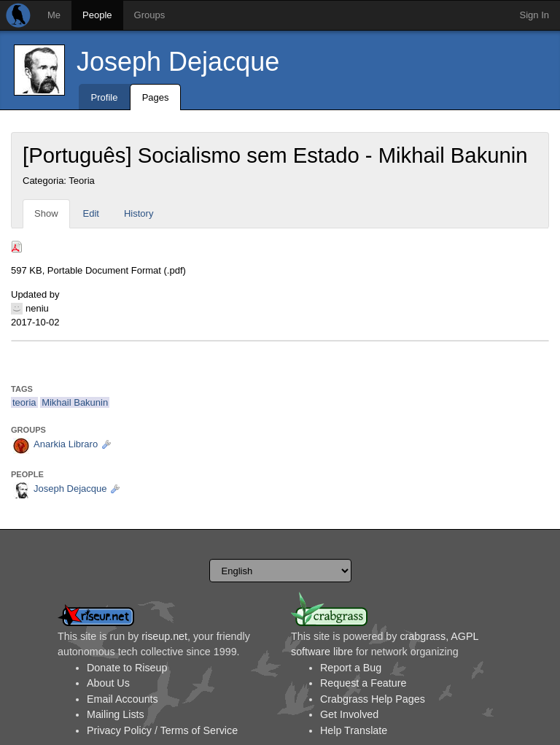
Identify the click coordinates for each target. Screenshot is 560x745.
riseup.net (164, 636)
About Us (108, 683)
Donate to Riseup (127, 668)
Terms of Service (199, 730)
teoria (24, 402)
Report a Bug (351, 668)
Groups (150, 15)
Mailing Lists (116, 714)
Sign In (534, 15)
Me (54, 15)
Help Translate (354, 730)
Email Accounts (122, 699)
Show (46, 213)
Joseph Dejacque (178, 62)
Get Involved (349, 714)
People (97, 15)
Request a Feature (363, 683)
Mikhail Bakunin (75, 402)
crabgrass (423, 636)
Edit (91, 213)
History (139, 213)
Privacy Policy (119, 730)
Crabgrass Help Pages (373, 699)
